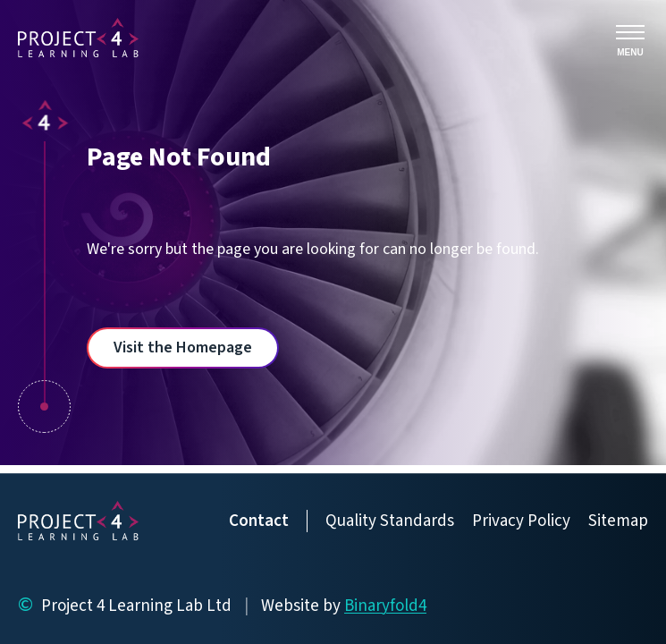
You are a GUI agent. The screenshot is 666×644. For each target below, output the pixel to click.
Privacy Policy (521, 521)
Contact (259, 521)
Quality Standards (390, 521)
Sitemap (618, 521)
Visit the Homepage (183, 347)
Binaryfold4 (385, 606)
